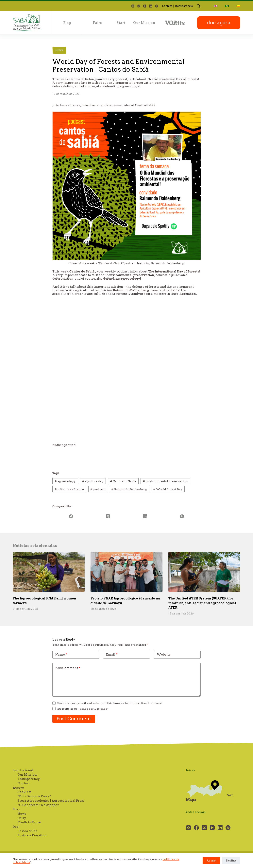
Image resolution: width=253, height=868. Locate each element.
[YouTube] (145, 6)
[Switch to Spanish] (237, 6)
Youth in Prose (29, 822)
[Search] (198, 6)
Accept (211, 861)
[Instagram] (133, 6)
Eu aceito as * (83, 709)
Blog (16, 809)
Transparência (184, 6)
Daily (22, 818)
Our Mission (144, 23)
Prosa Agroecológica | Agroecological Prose (51, 801)
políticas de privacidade (91, 709)
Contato (167, 6)
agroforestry (93, 481)
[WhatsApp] (182, 516)
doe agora (219, 23)
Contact (24, 783)
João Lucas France (69, 489)
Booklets (24, 792)
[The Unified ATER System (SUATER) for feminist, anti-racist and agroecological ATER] (204, 572)
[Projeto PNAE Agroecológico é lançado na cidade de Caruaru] (126, 572)
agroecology (65, 481)
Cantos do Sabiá (123, 481)
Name (61, 655)
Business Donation (32, 835)
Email (112, 655)
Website (164, 655)
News (59, 50)
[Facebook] (139, 6)
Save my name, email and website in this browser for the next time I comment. (110, 703)
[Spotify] (157, 6)
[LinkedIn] (151, 6)
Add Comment (68, 668)
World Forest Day (168, 489)
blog (67, 23)
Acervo (18, 788)
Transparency (29, 779)
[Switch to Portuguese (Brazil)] (227, 6)
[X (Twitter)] (108, 516)
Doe (16, 827)
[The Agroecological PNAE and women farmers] (49, 572)
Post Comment (74, 719)
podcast (98, 489)
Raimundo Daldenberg (129, 489)
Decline (231, 861)
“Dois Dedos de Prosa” (34, 796)
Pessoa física (27, 831)
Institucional (23, 770)
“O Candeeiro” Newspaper (38, 805)
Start (121, 23)
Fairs (97, 23)
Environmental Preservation (165, 481)
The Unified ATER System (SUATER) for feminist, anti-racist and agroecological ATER (202, 603)
